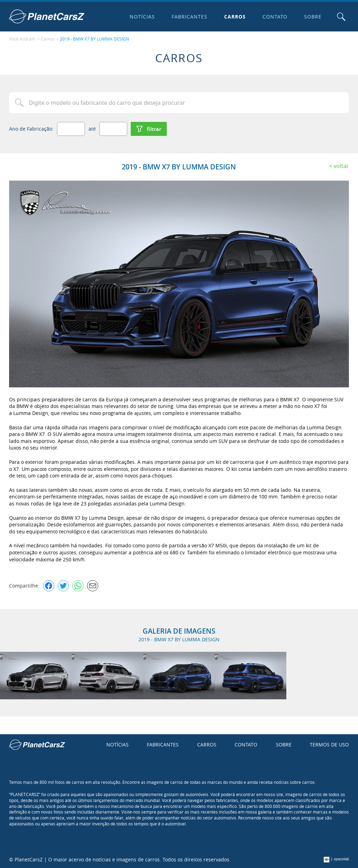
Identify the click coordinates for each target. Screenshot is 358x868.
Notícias (142, 17)
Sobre (313, 17)
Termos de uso (329, 745)
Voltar (341, 166)
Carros (235, 17)
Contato (275, 17)
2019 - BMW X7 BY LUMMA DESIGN (94, 39)
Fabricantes (189, 17)
